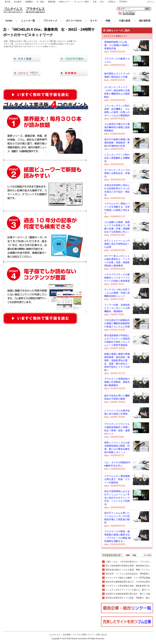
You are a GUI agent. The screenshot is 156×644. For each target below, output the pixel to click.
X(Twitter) (123, 2)
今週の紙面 (125, 21)
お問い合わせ (101, 635)
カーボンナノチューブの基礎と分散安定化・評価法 (117, 173)
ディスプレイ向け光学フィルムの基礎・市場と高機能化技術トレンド (117, 293)
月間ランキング (134, 555)
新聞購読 (29, 2)
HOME (9, 21)
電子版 (7, 2)
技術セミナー (65, 2)
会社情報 (67, 635)
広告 (95, 2)
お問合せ (112, 2)
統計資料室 (145, 21)
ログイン (151, 2)
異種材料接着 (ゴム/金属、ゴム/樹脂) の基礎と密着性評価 (117, 45)
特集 (108, 21)
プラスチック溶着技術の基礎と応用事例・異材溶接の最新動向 (117, 382)
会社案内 (18, 2)
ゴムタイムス (55, 635)
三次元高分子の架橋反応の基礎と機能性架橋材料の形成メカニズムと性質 (117, 323)
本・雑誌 (40, 2)
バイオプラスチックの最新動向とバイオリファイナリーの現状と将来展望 (117, 278)
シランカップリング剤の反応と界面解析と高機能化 (117, 158)
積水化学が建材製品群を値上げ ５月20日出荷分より (130, 582)
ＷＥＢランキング (148, 555)
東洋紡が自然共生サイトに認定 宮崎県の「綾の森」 (130, 598)
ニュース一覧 (28, 21)
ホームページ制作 (82, 2)
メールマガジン (126, 13)
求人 (102, 2)
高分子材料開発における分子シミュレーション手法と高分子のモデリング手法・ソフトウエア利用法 (117, 498)
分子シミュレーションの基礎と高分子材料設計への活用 (117, 244)
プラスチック (50, 21)
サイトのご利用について (83, 635)
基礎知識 (52, 2)
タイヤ (94, 21)
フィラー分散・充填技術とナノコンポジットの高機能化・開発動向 (117, 308)
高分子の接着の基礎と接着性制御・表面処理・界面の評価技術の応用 (117, 143)
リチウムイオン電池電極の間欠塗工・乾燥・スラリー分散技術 (117, 479)
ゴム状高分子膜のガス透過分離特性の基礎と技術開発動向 (117, 127)
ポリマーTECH (74, 21)
